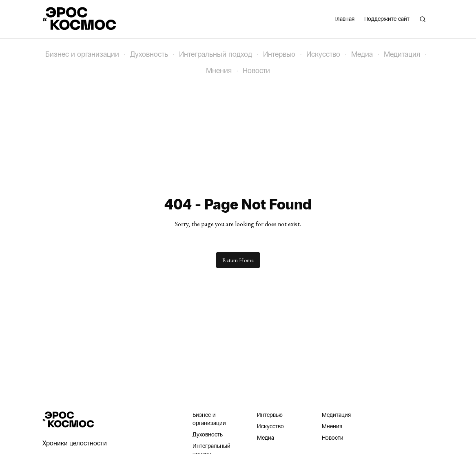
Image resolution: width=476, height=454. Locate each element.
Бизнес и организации (82, 54)
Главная (344, 19)
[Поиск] (423, 19)
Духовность (149, 54)
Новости (256, 71)
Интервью (279, 54)
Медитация (402, 54)
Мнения (219, 71)
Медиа (362, 54)
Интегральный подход (216, 54)
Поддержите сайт (387, 19)
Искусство (323, 54)
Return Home (238, 260)
